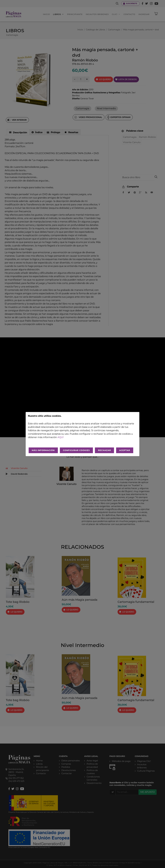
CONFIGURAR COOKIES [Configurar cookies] (76, 450)
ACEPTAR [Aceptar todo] (125, 450)
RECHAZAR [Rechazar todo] (104, 450)
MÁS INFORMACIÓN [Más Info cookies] (43, 450)
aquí (61, 437)
